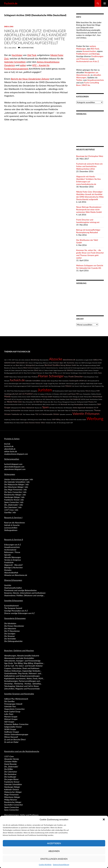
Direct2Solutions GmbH (81, 370)
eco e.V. (60, 373)
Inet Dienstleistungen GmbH (57, 386)
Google (45, 384)
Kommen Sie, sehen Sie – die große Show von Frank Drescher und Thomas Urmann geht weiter (90, 254)
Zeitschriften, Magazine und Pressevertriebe (22, 689)
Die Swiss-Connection (13, 492)
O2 (34, 402)
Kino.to (88, 391)
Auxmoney (71, 363)
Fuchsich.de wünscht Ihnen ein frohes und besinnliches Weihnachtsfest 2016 (89, 166)
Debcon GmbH (49, 370)
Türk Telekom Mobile (29, 414)
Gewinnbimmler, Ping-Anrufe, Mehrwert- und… (23, 673)
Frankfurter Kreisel (12, 500)
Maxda (7, 396)
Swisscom (32, 411)
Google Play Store (53, 384)
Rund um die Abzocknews (15, 523)
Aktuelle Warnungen (13, 557)
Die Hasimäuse (10, 774)
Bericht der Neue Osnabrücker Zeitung (30, 79)
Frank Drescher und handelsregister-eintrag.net (88, 221)
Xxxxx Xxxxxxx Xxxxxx (32, 423)
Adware (31, 363)
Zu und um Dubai (11, 742)
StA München (59, 408)
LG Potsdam (56, 394)
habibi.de (83, 384)
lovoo (81, 394)
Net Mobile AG (75, 399)
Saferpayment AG (16, 408)
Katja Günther (81, 391)
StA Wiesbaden (68, 408)
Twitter (79, 80)
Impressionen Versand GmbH (40, 386)
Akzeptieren (54, 843)
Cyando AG (7, 370)
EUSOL (96, 373)
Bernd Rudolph (40, 365)
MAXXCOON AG (36, 397)
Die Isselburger (10, 777)
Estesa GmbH (82, 373)
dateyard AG (19, 370)
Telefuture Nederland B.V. (86, 411)
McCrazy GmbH (47, 397)
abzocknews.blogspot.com (15, 469)
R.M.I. (30, 404)
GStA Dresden (70, 384)
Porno (56, 402)
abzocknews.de (69, 360)
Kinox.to (94, 391)
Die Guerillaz (9, 701)
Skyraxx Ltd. (38, 408)
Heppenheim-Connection (14, 709)
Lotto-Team (9, 714)
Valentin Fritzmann (86, 414)
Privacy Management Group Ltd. (67, 402)
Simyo (24, 408)
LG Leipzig (41, 394)
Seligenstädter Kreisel (13, 727)
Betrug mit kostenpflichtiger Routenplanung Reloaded (88, 231)
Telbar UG (68, 411)
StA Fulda (52, 408)
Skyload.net (30, 408)
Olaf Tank (32, 55)
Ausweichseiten (89, 51)
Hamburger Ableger (12, 497)
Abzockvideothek (11, 573)
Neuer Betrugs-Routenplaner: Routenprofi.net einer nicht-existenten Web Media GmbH (89, 209)
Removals (64, 404)
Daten (13, 370)
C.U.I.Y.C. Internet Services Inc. (49, 368)
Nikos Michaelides (28, 402)
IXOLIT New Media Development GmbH (18, 391)
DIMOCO (70, 370)
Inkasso (68, 386)
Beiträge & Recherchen (13, 567)
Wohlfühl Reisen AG (10, 423)
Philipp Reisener (11, 800)
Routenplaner (79, 404)
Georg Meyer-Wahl (56, 381)
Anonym (56, 363)
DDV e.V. (41, 370)
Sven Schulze (25, 411)
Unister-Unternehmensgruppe (16, 479)
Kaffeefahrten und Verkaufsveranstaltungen (22, 676)
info (31, 479)
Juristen (45, 390)
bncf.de (7, 444)
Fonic (66, 377)
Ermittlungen (74, 373)
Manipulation (87, 394)
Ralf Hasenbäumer (37, 404)
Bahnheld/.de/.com (10, 365)
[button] (104, 819)
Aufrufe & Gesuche (12, 525)
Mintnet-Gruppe (11, 719)
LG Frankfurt (28, 394)
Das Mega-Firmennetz (13, 489)
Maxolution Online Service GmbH (21, 397)
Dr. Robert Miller (48, 373)
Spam (46, 407)
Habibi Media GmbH (92, 384)
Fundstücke (9, 562)
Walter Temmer (47, 420)
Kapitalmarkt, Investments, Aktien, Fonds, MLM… (24, 678)
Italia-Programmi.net (85, 386)
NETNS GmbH (85, 399)
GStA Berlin (62, 384)
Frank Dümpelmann (89, 377)
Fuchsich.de (11, 3)
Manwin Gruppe (11, 717)
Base (17, 365)
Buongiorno (37, 368)
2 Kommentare (27, 48)
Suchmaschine (16, 410)
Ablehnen (54, 851)
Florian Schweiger (51, 376)
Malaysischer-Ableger (13, 792)
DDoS (36, 370)
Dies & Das (9, 26)
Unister (56, 414)
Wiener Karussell (11, 737)
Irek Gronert (76, 386)
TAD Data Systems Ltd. (50, 411)
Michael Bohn (88, 397)
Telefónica (75, 410)
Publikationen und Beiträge (88, 54)
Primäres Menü (105, 3)
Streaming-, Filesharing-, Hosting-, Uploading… (23, 684)
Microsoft (8, 399)
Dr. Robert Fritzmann (36, 373)
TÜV (37, 414)
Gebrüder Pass (10, 706)
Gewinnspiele (74, 381)
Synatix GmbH (39, 411)
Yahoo (43, 423)
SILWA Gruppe (10, 729)
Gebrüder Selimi (46, 381)
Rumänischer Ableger (13, 495)
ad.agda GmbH (88, 360)
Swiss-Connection (11, 810)
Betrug (63, 365)
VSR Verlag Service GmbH (35, 420)
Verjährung (7, 420)
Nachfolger (17, 55)
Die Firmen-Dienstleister (14, 626)
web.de (63, 420)
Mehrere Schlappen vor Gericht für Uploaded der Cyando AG (90, 267)
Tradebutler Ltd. (17, 414)
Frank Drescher (76, 376)
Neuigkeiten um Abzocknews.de (87, 74)
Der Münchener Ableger (14, 487)
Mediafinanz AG (57, 397)
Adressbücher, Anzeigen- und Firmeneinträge (22, 661)
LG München (48, 394)
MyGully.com (39, 399)
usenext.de (69, 414)
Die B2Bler (9, 769)
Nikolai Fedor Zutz (14, 402)
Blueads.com (8, 368)
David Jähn (30, 370)
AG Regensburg (38, 363)
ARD (65, 363)
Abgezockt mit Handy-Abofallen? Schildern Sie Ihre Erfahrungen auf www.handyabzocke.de (88, 180)
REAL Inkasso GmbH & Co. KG (51, 404)
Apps (61, 363)
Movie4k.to (20, 399)
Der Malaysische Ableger (14, 484)
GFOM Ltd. (83, 381)
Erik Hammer (66, 373)
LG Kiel (35, 394)
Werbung (95, 418)
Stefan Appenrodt (79, 408)
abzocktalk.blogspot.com (14, 467)
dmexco (91, 370)
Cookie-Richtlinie (45, 865)
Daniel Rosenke (10, 764)
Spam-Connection (12, 502)
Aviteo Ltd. (78, 363)
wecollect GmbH (81, 420)
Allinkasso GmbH (48, 363)
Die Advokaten (10, 623)
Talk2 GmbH (61, 411)
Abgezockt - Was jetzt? (13, 565)
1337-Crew (15, 360)
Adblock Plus (98, 360)
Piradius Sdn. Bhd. (48, 402)
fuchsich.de (17, 380)
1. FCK (9, 360)
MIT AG (14, 399)
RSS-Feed (95, 49)
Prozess (91, 402)
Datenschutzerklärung (61, 865)
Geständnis (66, 381)
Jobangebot (34, 391)
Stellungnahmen (11, 530)
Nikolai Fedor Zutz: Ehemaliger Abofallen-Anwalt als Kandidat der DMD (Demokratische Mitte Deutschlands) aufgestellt (36, 37)
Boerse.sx (15, 368)
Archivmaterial (10, 550)
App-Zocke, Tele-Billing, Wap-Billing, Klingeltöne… (24, 663)
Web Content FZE (71, 420)
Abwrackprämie (44, 360)
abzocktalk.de (80, 360)
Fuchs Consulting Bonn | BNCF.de (88, 84)
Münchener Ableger (12, 797)
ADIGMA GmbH (10, 363)
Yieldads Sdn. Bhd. (51, 423)
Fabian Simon (13, 377)
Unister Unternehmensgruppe (16, 734)
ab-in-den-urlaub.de (24, 360)
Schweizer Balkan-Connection (16, 724)
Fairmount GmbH (22, 377)
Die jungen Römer (11, 779)
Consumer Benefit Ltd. (97, 368)
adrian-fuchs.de (11, 451)
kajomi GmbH (73, 391)
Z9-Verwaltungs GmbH (63, 423)
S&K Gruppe (9, 722)
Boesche (20, 368)
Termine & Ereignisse (13, 560)
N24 (44, 399)
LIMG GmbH (63, 394)
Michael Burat (97, 397)
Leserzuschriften (11, 528)
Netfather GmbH (65, 399)
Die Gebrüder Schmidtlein (15, 482)
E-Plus (55, 373)
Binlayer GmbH (71, 365)
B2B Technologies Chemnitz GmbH (91, 363)
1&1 (5, 360)
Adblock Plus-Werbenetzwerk (16, 699)
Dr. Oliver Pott (26, 373)
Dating (25, 370)
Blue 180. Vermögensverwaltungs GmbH (88, 365)
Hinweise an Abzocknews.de (16, 575)
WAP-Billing (56, 419)
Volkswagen (23, 420)
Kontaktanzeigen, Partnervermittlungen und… (23, 681)
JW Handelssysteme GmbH (60, 391)
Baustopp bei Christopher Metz (90, 156)
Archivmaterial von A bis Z (87, 61)
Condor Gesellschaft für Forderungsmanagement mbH (74, 368)
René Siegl (71, 404)
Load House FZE (73, 394)
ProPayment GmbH (82, 402)
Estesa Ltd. (90, 373)
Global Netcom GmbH (29, 384)
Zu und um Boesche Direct (15, 739)
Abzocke (56, 359)
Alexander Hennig (11, 759)
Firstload (35, 377)
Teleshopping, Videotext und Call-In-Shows (22, 686)
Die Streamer (10, 636)
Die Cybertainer (11, 507)
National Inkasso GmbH (53, 399)
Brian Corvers (28, 368)
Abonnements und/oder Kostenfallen (19, 658)
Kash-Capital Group (12, 711)
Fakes (29, 377)
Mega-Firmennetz (11, 795)
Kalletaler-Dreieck (12, 789)
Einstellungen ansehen (54, 859)
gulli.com (77, 384)
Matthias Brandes (96, 394)
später (23, 65)
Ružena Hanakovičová (90, 404)
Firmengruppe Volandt (13, 704)
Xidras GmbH (20, 423)
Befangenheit (30, 365)
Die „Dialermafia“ (11, 505)
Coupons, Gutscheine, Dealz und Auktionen (22, 668)
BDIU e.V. (22, 365)
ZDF (72, 423)
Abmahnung (35, 360)
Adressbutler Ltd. (22, 363)
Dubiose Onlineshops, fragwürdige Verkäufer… (23, 671)
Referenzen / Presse (12, 552)
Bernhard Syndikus (52, 365)
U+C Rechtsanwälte (46, 414)
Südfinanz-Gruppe (12, 732)
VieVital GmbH (15, 420)
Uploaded (62, 414)
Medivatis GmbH (67, 397)
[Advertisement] (90, 129)
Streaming (7, 411)
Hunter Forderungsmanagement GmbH (20, 386)
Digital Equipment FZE (60, 370)
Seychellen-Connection (13, 805)
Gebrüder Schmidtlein (15, 62)
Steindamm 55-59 (92, 408)
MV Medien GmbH (29, 399)
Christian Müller (11, 761)
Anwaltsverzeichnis (95, 80)
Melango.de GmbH (78, 397)
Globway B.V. (39, 384)
